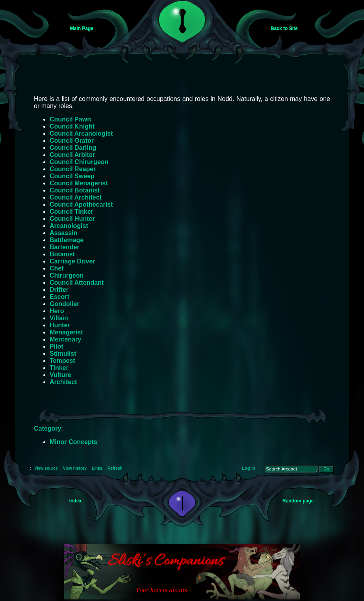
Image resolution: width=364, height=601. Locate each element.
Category (47, 428)
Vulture (60, 375)
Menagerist (66, 332)
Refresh (115, 468)
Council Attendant (77, 283)
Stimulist (63, 354)
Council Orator (72, 141)
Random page (298, 501)
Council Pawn (70, 119)
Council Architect (76, 197)
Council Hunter (72, 219)
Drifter (59, 290)
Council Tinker (71, 212)
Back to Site (284, 28)
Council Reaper (73, 169)
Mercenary (65, 339)
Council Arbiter (72, 155)
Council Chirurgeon (79, 162)
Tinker (59, 368)
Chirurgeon (67, 275)
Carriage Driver (72, 261)
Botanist (62, 254)
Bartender (65, 247)
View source (46, 468)
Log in (249, 468)
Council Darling (73, 148)
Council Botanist (75, 190)
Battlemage (67, 240)
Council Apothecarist (81, 204)
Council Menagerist (79, 183)
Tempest (62, 361)
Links (97, 468)
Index (75, 501)
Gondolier (65, 304)
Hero (57, 311)
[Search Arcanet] (291, 469)
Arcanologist (69, 226)
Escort (59, 297)
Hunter (60, 325)
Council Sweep (72, 176)
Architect (63, 382)
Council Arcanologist (81, 133)
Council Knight (72, 126)
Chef (57, 268)
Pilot (57, 346)
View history (75, 468)
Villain (59, 318)
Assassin (63, 233)
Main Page (82, 28)
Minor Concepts (73, 442)
